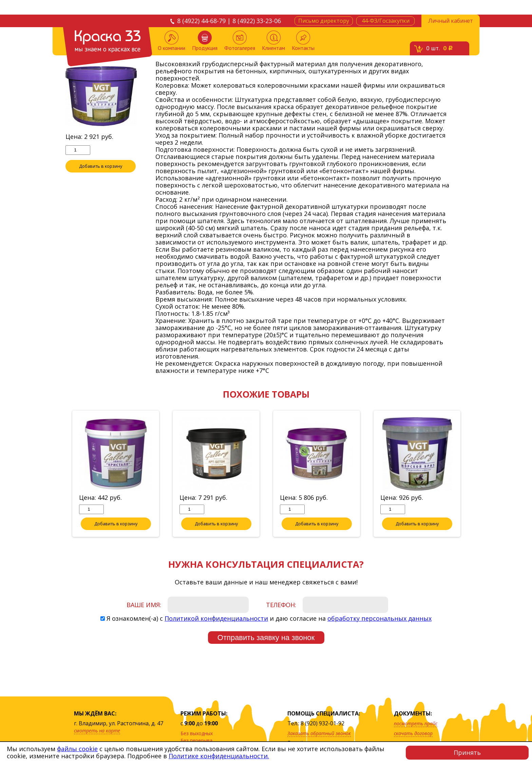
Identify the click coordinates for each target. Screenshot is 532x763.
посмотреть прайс (416, 723)
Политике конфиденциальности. (219, 756)
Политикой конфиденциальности (216, 619)
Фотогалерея (240, 41)
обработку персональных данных (379, 619)
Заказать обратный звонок (319, 733)
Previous (60, 474)
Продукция (205, 41)
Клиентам (273, 41)
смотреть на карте (97, 731)
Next (472, 474)
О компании (172, 41)
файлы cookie (77, 749)
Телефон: (281, 605)
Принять (467, 752)
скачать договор (413, 733)
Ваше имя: (144, 605)
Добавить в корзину (101, 166)
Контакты (303, 41)
